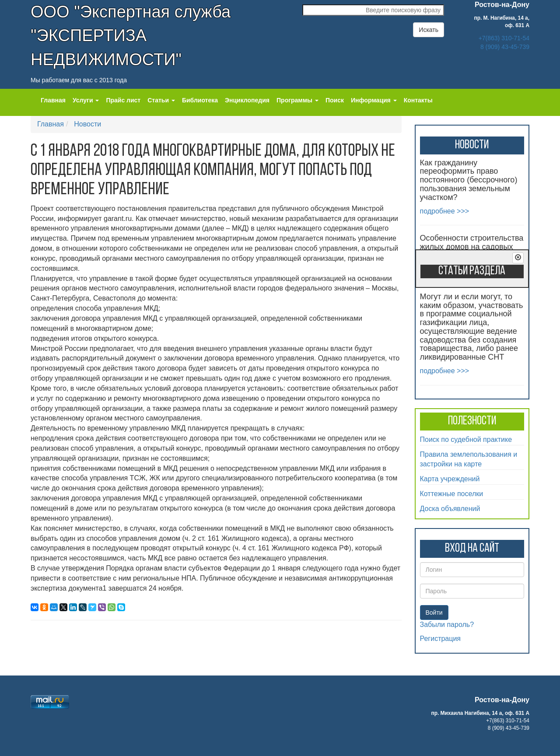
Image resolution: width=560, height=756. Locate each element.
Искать (429, 30)
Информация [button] (374, 100)
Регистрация (441, 639)
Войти (434, 612)
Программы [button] (297, 100)
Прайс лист (123, 100)
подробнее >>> (445, 211)
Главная (53, 100)
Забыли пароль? (447, 625)
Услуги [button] (86, 100)
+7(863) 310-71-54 (504, 38)
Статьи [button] (161, 100)
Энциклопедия (247, 100)
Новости (87, 124)
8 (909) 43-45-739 (505, 47)
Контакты (418, 100)
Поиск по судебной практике (466, 439)
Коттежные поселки (452, 494)
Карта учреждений (450, 479)
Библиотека (200, 100)
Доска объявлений (450, 509)
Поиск (335, 100)
